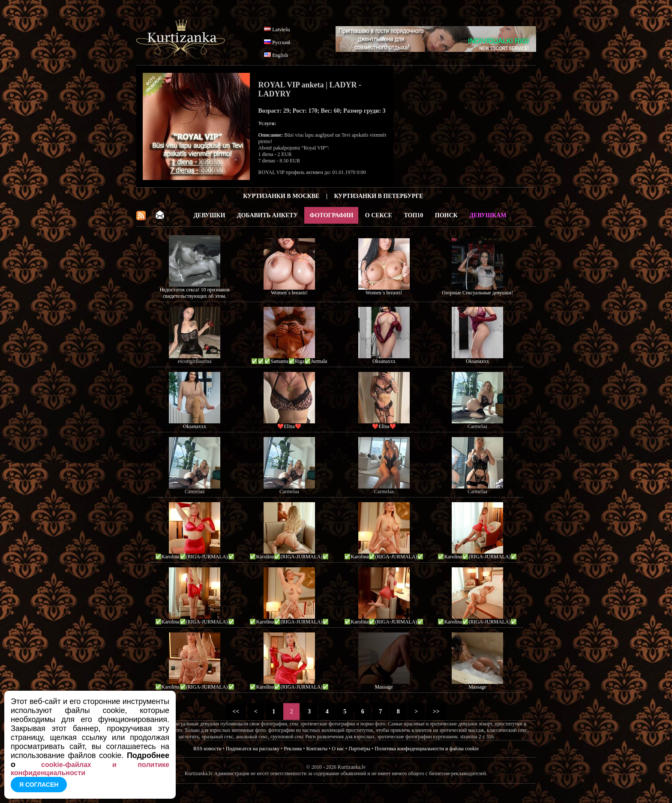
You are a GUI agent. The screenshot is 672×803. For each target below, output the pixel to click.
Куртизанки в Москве (281, 196)
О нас (338, 749)
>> (436, 712)
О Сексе (379, 215)
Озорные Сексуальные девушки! (477, 293)
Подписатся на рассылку (253, 749)
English (280, 55)
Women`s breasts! (289, 293)
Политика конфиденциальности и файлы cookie (427, 749)
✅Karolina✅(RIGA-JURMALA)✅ (195, 557)
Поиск (446, 215)
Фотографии (331, 215)
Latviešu (281, 30)
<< (236, 712)
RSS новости (207, 749)
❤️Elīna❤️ (289, 426)
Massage (384, 687)
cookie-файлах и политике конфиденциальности (90, 769)
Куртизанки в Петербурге (379, 196)
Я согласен (39, 785)
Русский (281, 42)
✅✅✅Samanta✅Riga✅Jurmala (289, 361)
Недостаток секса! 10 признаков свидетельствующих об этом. (194, 293)
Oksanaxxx (384, 361)
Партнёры (359, 749)
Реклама (293, 749)
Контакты (317, 749)
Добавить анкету (267, 215)
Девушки (209, 215)
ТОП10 (413, 215)
